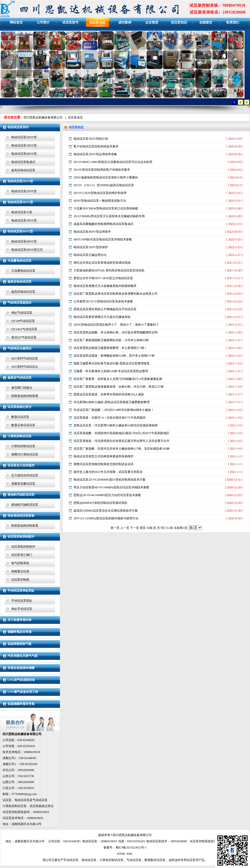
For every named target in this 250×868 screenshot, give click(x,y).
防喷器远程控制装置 (25, 396)
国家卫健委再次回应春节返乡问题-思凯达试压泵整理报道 (111, 363)
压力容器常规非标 (19, 620)
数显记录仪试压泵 (23, 425)
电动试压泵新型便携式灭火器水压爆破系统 (102, 317)
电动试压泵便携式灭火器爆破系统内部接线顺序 (105, 286)
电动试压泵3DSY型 (24, 145)
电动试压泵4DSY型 (24, 154)
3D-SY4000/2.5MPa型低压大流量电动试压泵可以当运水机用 (113, 162)
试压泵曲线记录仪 (19, 407)
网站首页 (16, 22)
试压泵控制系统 (13, 812)
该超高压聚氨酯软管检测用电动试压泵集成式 (103, 224)
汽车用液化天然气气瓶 (22, 656)
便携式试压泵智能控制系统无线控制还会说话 (103, 464)
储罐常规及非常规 (19, 632)
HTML (121, 854)
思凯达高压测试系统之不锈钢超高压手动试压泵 (105, 309)
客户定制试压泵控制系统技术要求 (96, 146)
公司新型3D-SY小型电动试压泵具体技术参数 (103, 301)
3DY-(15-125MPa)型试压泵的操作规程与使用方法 (106, 518)
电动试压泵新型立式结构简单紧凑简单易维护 (103, 456)
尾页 (143, 528)
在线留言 (206, 22)
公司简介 (43, 22)
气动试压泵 (40, 800)
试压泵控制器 (20, 580)
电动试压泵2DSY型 (24, 137)
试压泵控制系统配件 (21, 537)
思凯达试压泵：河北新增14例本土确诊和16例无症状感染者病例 (115, 425)
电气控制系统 (20, 563)
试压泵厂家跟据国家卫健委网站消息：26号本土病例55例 (111, 340)
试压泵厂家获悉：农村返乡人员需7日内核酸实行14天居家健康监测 (118, 379)
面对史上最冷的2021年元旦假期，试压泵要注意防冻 (108, 472)
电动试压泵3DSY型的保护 (91, 247)
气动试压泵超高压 (19, 303)
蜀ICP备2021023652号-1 (131, 848)
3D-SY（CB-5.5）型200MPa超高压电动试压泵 (104, 185)
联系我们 (233, 22)
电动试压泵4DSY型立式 (27, 250)
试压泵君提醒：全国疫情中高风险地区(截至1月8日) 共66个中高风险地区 (121, 433)
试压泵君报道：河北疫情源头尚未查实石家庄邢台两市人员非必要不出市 (121, 441)
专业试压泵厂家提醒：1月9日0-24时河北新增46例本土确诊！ (114, 410)
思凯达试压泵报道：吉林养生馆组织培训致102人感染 (109, 394)
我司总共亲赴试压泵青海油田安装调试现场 (102, 263)
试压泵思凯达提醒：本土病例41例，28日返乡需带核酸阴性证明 (115, 332)
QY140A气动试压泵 (24, 329)
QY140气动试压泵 (23, 321)
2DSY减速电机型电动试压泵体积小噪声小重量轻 (106, 177)
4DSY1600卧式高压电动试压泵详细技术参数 (103, 239)
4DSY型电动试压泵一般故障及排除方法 (100, 201)
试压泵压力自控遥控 (21, 465)
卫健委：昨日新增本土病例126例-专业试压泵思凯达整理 (111, 371)
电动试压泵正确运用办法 (90, 255)
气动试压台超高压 (19, 348)
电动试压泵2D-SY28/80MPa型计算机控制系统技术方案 (109, 480)
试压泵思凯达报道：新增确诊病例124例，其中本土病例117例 (114, 356)
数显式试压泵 (20, 417)
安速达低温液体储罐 (21, 668)
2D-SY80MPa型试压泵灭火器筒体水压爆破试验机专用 (109, 216)
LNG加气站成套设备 (21, 680)
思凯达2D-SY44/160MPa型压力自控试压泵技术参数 (107, 495)
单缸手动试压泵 (22, 609)
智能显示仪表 (20, 571)
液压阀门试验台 (22, 388)
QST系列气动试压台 (25, 367)
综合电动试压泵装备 (21, 516)
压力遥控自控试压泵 (25, 475)
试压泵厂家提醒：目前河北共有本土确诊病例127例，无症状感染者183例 (121, 449)
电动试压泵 (22, 800)
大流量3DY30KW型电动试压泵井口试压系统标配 (106, 208)
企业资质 (152, 22)
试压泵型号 (70, 22)
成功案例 (125, 22)
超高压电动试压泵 (23, 170)
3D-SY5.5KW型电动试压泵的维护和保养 (100, 193)
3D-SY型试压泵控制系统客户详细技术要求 (102, 170)
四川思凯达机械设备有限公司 (43, 117)
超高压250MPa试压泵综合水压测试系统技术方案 (106, 511)
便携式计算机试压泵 (25, 454)
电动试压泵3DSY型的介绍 (91, 139)
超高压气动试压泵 (19, 378)
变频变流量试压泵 (23, 484)
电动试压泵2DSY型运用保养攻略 (95, 154)
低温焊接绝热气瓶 (19, 644)
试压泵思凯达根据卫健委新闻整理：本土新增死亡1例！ (110, 348)
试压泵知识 (179, 22)
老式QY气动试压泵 (24, 337)
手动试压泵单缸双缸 (21, 591)
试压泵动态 (97, 22)
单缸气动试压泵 (22, 313)
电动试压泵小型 (22, 212)
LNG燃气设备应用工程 (23, 692)
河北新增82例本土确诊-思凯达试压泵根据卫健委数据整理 (111, 402)
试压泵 (7, 800)
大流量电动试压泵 (19, 261)
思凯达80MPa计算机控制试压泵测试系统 (100, 503)
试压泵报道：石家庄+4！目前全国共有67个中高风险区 (110, 418)
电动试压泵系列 (18, 127)
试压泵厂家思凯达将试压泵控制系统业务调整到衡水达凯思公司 (115, 294)
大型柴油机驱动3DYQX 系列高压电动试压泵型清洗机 (109, 270)
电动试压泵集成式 (23, 162)
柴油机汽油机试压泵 (21, 495)
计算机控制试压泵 (19, 436)
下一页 (134, 528)
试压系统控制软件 (23, 547)
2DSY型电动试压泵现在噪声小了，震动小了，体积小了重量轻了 (116, 325)
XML (130, 854)
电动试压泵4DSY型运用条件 (92, 232)
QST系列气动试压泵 (25, 358)
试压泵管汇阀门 (22, 555)
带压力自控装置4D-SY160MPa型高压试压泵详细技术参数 (111, 487)
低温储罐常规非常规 (21, 704)
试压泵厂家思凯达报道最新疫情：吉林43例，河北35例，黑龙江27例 (118, 387)
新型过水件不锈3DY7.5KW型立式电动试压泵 (103, 278)
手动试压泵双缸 (22, 601)
